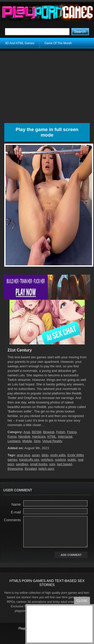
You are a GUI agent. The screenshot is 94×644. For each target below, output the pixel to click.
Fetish (61, 432)
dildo (45, 455)
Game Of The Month (58, 43)
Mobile (27, 441)
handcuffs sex (29, 460)
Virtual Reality (52, 441)
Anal (27, 432)
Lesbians (14, 441)
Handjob (24, 436)
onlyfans (47, 460)
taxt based (64, 464)
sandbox (22, 464)
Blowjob (49, 432)
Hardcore (39, 436)
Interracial (65, 436)
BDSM (37, 432)
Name (16, 504)
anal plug (23, 455)
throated (31, 469)
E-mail (16, 512)
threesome (15, 469)
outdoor (60, 460)
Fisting (72, 432)
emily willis (58, 455)
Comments (12, 520)
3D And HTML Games (20, 43)
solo (52, 464)
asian (36, 455)
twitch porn (46, 469)
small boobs (39, 464)
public (72, 460)
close (82, 601)
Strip (37, 441)
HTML (52, 436)
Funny (12, 436)
